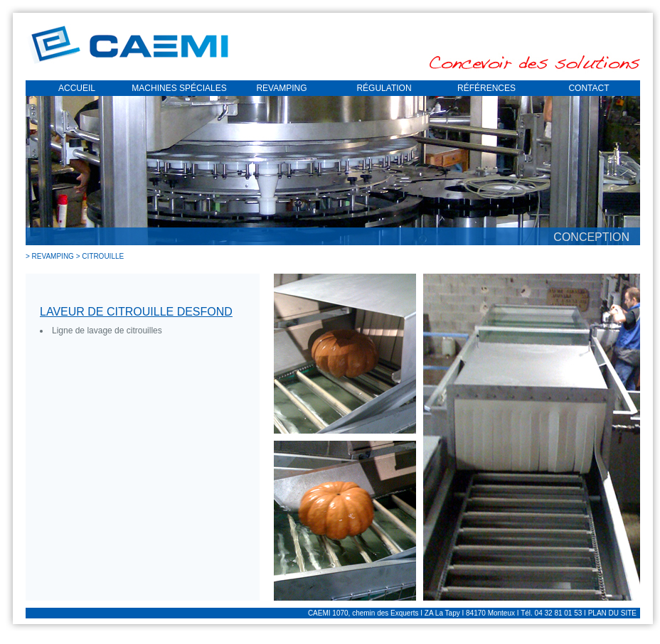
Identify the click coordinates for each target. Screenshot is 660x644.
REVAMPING (281, 88)
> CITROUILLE (100, 256)
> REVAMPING (51, 256)
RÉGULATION (384, 88)
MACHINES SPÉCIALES (179, 88)
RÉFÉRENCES (486, 88)
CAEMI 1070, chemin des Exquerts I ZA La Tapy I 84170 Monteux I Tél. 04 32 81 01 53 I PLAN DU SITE (472, 613)
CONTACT (589, 88)
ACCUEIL (77, 88)
